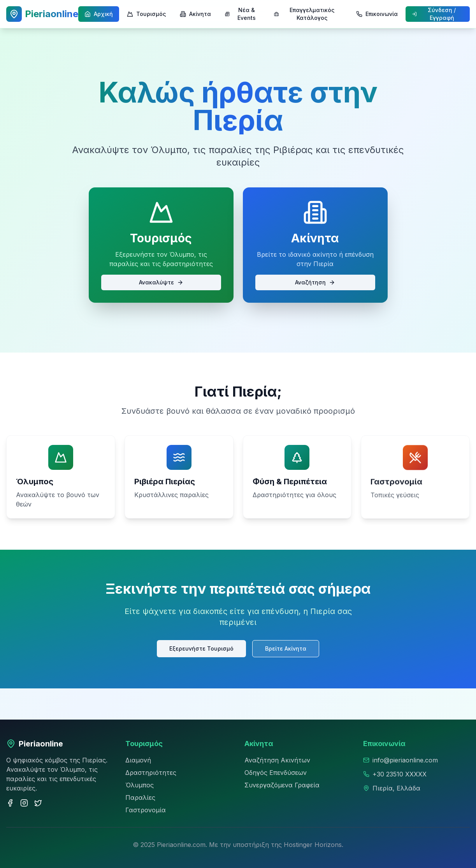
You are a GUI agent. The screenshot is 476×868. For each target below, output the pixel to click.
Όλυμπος (140, 785)
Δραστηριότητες (151, 773)
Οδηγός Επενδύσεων (276, 773)
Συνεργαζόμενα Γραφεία (282, 785)
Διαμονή (138, 760)
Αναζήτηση (315, 282)
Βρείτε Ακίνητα (284, 648)
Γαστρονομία (146, 810)
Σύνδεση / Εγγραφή (434, 14)
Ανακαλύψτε (161, 282)
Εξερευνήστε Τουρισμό (202, 648)
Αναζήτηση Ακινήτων (277, 760)
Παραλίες (140, 797)
